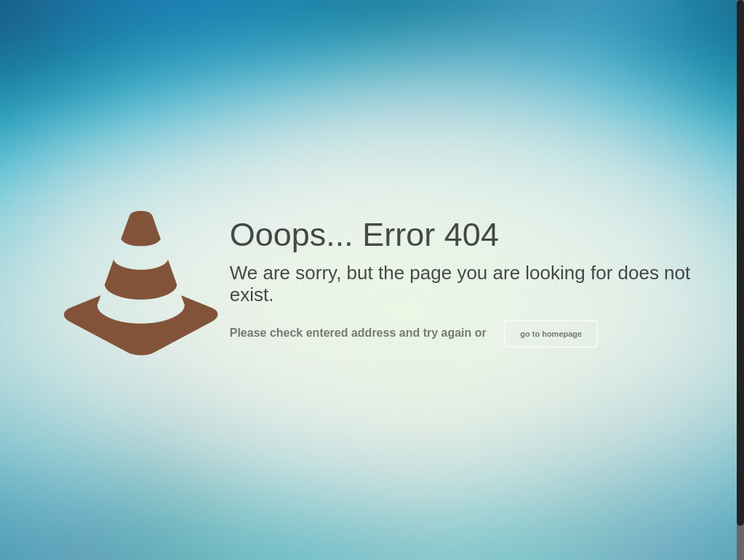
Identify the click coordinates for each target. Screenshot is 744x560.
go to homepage (551, 334)
